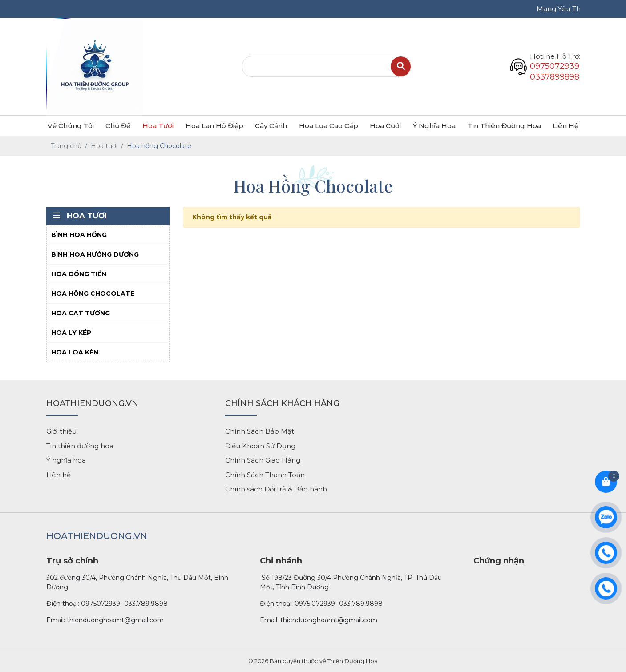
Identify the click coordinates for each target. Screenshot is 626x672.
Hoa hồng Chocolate (93, 294)
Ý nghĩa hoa (434, 126)
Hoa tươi (158, 126)
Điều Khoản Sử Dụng (260, 446)
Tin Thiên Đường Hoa (504, 126)
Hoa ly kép (71, 333)
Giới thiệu (61, 431)
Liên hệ (565, 126)
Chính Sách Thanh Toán (265, 475)
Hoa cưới (385, 126)
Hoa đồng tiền (79, 274)
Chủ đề (118, 126)
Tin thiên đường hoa (80, 446)
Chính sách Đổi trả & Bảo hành (276, 489)
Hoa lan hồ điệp (214, 126)
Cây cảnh (271, 126)
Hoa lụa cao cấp (329, 126)
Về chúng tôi (71, 126)
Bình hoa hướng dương (95, 254)
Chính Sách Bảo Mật (260, 431)
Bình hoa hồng (79, 235)
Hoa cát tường (81, 313)
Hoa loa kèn (75, 352)
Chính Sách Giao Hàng (263, 460)
